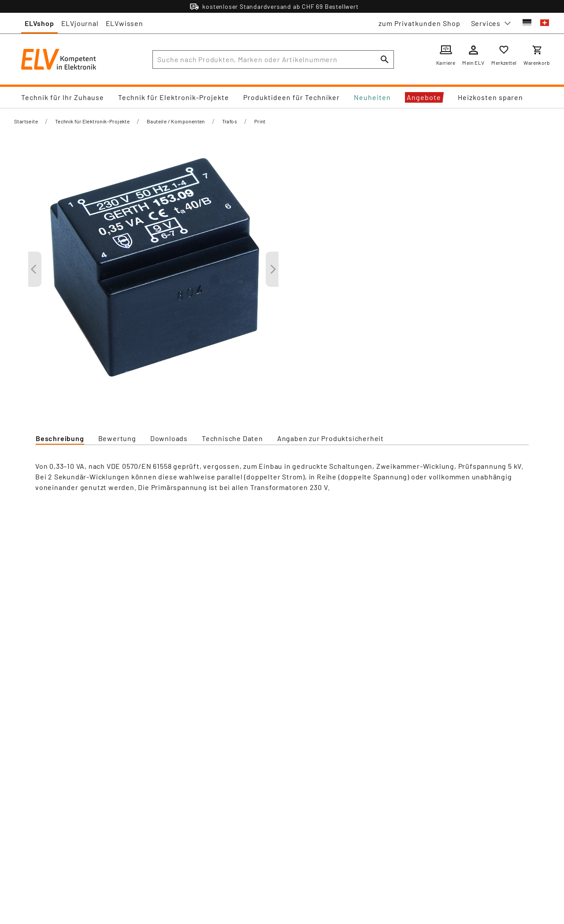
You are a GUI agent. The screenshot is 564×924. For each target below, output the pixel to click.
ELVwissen (124, 23)
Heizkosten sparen (490, 97)
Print (260, 121)
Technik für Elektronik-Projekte (174, 97)
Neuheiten (372, 97)
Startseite (26, 121)
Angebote (424, 97)
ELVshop (39, 23)
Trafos (230, 121)
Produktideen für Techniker (291, 97)
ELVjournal (80, 23)
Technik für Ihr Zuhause (63, 97)
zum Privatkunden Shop (419, 23)
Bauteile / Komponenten (176, 121)
